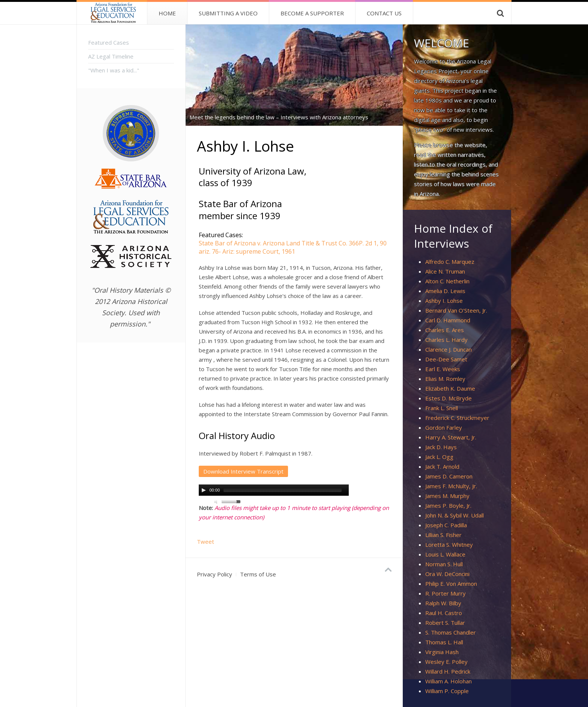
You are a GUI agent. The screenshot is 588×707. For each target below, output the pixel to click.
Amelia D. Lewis (445, 291)
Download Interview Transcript (243, 471)
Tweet (205, 542)
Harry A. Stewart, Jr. (451, 437)
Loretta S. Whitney (449, 545)
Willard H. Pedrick (448, 671)
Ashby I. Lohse (444, 301)
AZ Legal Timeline (111, 56)
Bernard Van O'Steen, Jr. (456, 310)
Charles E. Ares (445, 330)
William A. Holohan (448, 681)
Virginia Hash (442, 652)
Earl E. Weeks (443, 369)
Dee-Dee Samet (446, 359)
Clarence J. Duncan (448, 349)
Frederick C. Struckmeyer (457, 418)
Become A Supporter (312, 13)
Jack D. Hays (441, 447)
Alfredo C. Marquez (450, 262)
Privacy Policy (214, 574)
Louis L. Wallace (445, 554)
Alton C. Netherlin (447, 281)
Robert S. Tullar (445, 623)
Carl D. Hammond (448, 320)
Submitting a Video (228, 13)
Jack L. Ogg (439, 457)
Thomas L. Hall (444, 642)
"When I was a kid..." (114, 70)
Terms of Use (258, 574)
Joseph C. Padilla (446, 525)
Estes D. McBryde (448, 398)
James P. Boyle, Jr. (448, 505)
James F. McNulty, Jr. (451, 486)
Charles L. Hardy (446, 340)
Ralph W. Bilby (443, 603)
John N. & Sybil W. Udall (454, 515)
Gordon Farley (444, 427)
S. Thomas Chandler (451, 632)
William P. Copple (447, 691)
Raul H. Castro (444, 613)
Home (167, 13)
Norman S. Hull (444, 564)
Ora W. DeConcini (447, 574)
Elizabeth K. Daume (450, 388)
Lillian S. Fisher (443, 535)
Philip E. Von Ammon (451, 584)
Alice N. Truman (445, 271)
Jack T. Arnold (442, 466)
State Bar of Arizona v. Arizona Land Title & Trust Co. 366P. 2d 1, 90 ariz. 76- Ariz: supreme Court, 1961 (293, 247)
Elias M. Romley (445, 379)
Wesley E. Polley (446, 662)
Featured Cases (109, 42)
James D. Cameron (449, 476)
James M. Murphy (447, 496)
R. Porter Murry (445, 593)
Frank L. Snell (442, 408)
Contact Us (384, 13)
